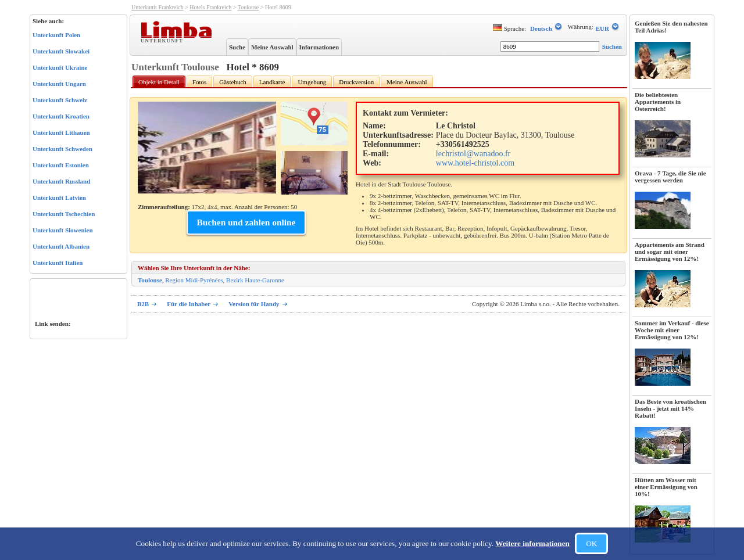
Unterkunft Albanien (61, 246)
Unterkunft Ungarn (59, 84)
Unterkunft (163, 40)
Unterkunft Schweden (62, 149)
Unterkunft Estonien (61, 165)
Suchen (612, 46)
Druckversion (356, 82)
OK (591, 543)
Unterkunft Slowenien (63, 230)
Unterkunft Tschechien (64, 214)
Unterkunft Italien (58, 263)
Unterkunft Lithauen (61, 132)
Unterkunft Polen (56, 35)
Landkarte (272, 82)
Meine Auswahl (272, 47)
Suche (237, 47)
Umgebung (312, 82)
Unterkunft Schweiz (60, 100)
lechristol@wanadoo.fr (473, 154)
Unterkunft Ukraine (60, 67)
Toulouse (248, 7)
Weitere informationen (532, 543)
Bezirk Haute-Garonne (255, 280)
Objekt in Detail (159, 82)
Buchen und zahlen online (246, 222)
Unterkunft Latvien (59, 198)
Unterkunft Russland (61, 181)
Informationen (319, 47)
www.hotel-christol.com (475, 163)
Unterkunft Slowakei (61, 51)
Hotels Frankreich (210, 7)
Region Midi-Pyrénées (194, 280)
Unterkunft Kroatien (61, 116)
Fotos (199, 82)
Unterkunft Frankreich (158, 7)
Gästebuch (233, 82)
